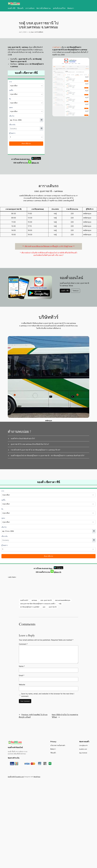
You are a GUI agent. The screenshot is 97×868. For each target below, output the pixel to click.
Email (22, 675)
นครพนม (34, 600)
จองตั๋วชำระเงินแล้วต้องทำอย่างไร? (23, 439)
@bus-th (34, 163)
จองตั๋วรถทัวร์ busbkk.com (16, 777)
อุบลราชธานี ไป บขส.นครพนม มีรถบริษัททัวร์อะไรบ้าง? (30, 444)
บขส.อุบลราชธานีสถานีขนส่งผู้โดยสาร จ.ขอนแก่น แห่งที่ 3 (38, 604)
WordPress (37, 777)
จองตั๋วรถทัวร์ (24, 600)
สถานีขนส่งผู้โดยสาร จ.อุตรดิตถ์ (30, 607)
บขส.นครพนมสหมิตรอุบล (63, 600)
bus (32, 32)
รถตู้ (60, 604)
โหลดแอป (76, 291)
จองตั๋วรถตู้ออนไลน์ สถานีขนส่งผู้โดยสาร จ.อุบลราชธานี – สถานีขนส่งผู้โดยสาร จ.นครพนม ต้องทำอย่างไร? (48, 455)
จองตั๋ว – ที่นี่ (65, 291)
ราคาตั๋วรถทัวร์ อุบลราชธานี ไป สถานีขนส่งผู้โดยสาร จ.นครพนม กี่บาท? (35, 450)
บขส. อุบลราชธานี (46, 600)
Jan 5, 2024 (23, 32)
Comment (23, 644)
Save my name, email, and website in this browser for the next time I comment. (48, 695)
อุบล (44, 607)
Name (22, 666)
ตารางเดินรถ (39, 32)
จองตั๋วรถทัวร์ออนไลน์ (15, 747)
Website (22, 685)
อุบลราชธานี (53, 607)
